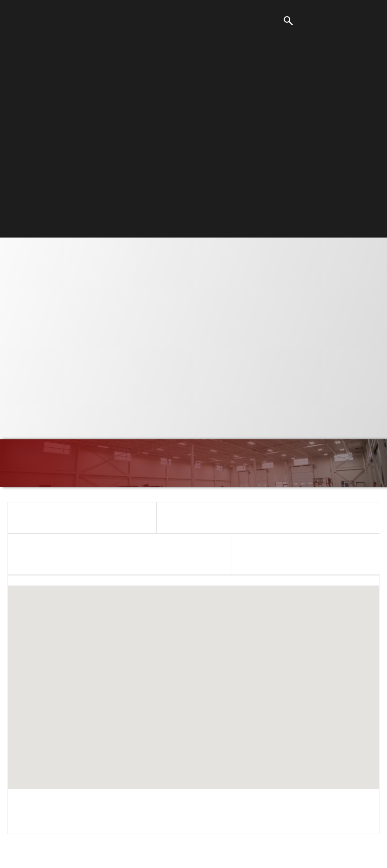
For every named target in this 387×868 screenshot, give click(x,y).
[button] (193, 678)
